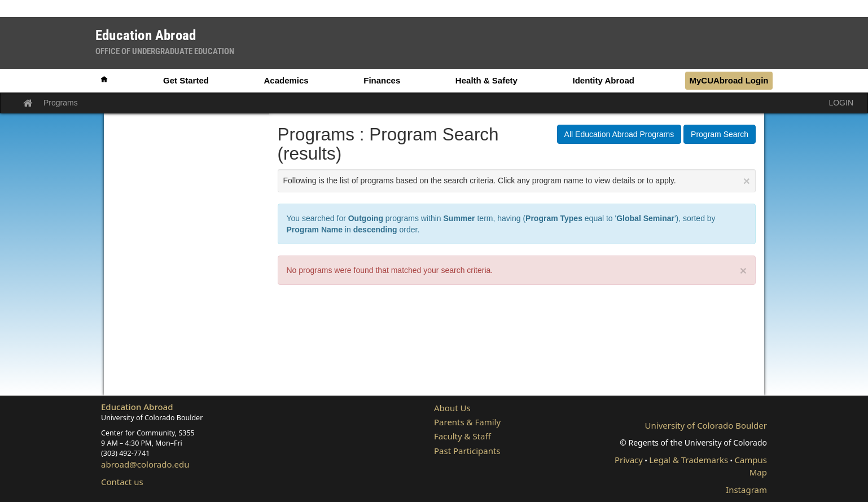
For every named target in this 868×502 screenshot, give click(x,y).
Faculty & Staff (463, 436)
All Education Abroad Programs (619, 134)
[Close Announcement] (747, 181)
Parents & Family (467, 422)
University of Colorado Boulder (706, 425)
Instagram (746, 490)
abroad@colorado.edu (145, 464)
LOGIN (841, 103)
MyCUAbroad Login (729, 80)
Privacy (629, 460)
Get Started (186, 80)
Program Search (720, 134)
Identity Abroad (603, 80)
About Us (452, 408)
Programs (61, 103)
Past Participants (467, 451)
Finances (382, 80)
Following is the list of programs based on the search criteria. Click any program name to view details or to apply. (517, 181)
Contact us (122, 482)
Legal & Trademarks (689, 460)
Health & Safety (486, 80)
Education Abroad (137, 407)
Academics (286, 80)
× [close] (743, 270)
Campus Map (751, 466)
